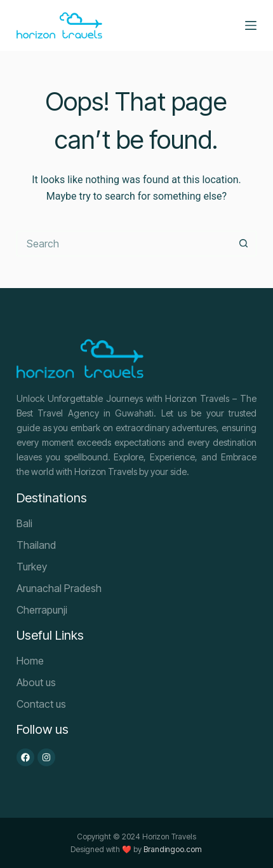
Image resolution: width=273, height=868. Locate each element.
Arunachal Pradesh (59, 588)
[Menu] (251, 25)
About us (36, 682)
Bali (24, 523)
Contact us (41, 704)
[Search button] (244, 244)
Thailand (36, 545)
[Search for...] (124, 244)
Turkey (32, 567)
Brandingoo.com (173, 849)
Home (30, 661)
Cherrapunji (42, 610)
